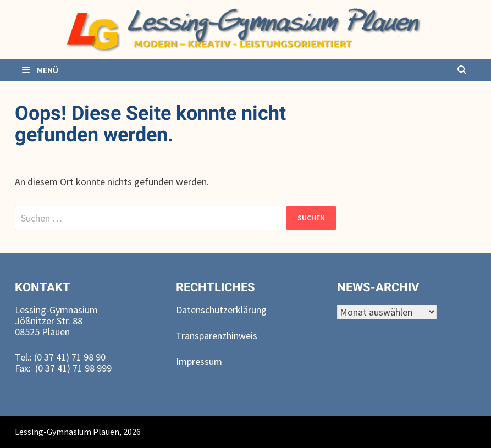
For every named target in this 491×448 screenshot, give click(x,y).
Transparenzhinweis (217, 336)
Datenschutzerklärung (221, 310)
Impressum (199, 361)
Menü (39, 70)
